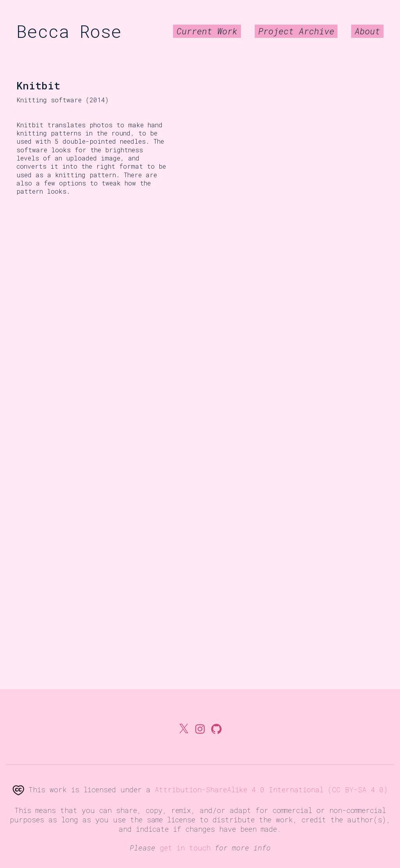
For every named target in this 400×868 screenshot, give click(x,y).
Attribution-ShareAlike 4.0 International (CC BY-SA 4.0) (271, 790)
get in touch (185, 848)
